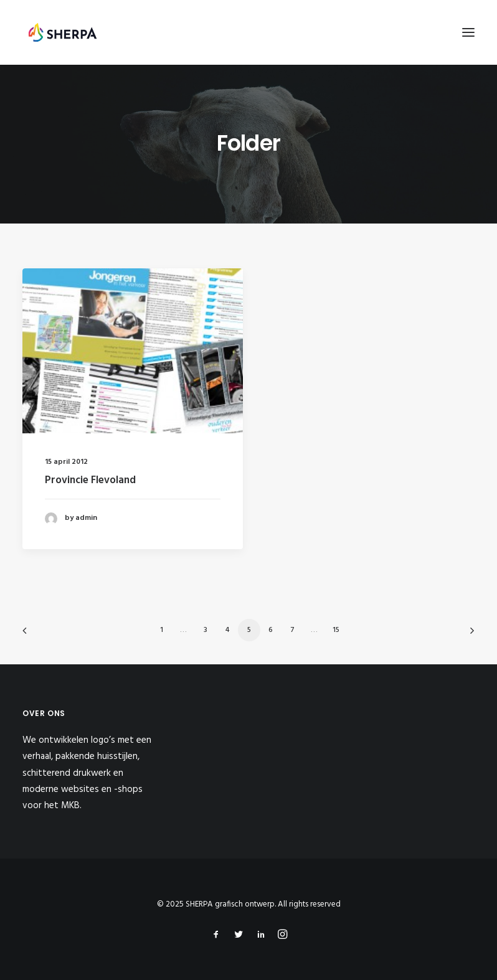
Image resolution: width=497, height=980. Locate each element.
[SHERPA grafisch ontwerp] (63, 32)
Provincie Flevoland (90, 480)
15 (336, 630)
